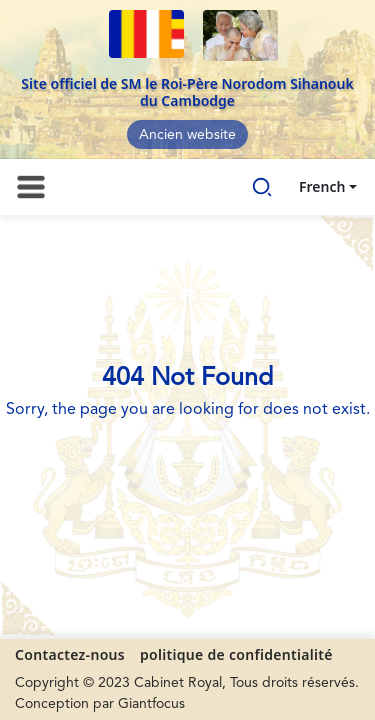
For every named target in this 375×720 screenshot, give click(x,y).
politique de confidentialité (236, 654)
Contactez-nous (70, 654)
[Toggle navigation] (31, 187)
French (322, 186)
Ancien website (187, 135)
